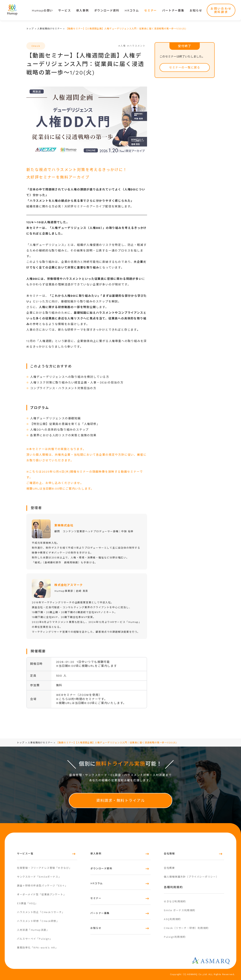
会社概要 (169, 868)
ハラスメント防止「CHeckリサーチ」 (41, 912)
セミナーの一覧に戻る (185, 67)
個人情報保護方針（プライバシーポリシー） (191, 877)
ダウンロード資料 (107, 11)
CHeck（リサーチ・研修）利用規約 (186, 928)
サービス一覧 (25, 854)
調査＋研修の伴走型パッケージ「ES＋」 (42, 886)
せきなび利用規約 (175, 901)
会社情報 (169, 854)
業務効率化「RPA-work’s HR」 (37, 948)
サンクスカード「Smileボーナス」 (39, 877)
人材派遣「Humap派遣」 (33, 930)
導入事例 (82, 11)
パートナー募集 (173, 11)
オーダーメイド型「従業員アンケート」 (41, 894)
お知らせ (196, 11)
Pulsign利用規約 (175, 937)
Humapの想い (42, 11)
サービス (64, 11)
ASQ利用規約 (172, 919)
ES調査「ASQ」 (27, 903)
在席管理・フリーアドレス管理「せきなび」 (44, 868)
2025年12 (66, 472)
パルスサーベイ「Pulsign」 (35, 939)
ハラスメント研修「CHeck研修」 (38, 921)
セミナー (151, 11)
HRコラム (132, 11)
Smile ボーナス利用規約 (180, 910)
